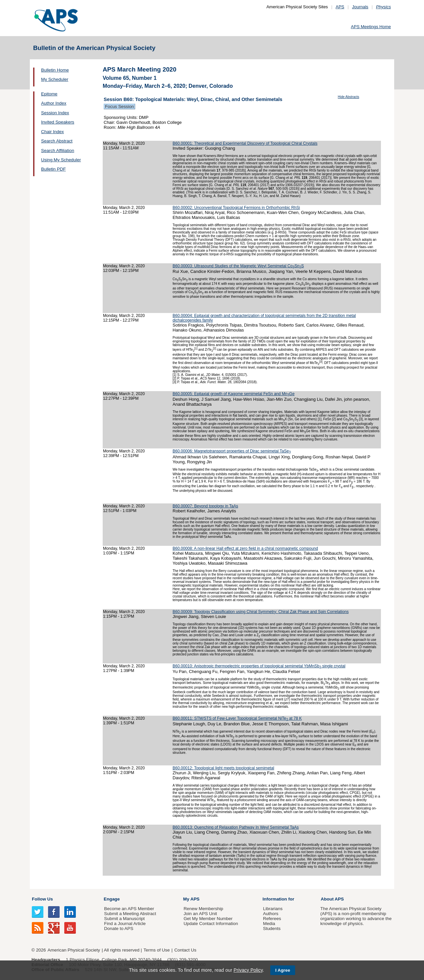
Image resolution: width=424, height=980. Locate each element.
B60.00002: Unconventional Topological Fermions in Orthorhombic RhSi (236, 208)
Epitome (49, 94)
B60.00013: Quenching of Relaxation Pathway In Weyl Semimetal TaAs (236, 827)
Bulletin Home (55, 70)
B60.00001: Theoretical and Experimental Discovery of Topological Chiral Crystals (245, 143)
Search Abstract (57, 141)
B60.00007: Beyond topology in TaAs (205, 506)
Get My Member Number (208, 919)
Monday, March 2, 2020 (124, 143)
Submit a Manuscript (124, 919)
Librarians (273, 909)
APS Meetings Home (371, 27)
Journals (360, 7)
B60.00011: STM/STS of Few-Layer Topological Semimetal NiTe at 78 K (237, 718)
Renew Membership (203, 909)
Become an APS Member (129, 909)
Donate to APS (119, 928)
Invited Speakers (58, 122)
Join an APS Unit (200, 914)
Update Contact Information (211, 924)
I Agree (283, 970)
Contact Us (185, 950)
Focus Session (119, 106)
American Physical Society (74, 950)
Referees (272, 919)
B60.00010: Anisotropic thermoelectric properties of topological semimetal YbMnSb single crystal (259, 666)
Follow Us (42, 899)
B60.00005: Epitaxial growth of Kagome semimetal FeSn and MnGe (234, 394)
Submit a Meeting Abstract (130, 914)
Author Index (54, 103)
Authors (271, 914)
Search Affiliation (58, 151)
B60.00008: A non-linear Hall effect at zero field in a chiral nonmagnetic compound (245, 548)
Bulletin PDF (53, 169)
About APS (332, 899)
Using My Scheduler (61, 160)
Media (269, 924)
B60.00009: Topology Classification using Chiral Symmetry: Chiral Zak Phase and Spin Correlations (261, 612)
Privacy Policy (248, 970)
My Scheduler (55, 79)
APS (340, 7)
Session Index (55, 113)
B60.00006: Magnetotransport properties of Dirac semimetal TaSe (232, 451)
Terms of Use (157, 950)
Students (272, 928)
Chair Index (53, 132)
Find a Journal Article (125, 924)
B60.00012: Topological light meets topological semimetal (223, 768)
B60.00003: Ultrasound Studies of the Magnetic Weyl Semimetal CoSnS (238, 266)
